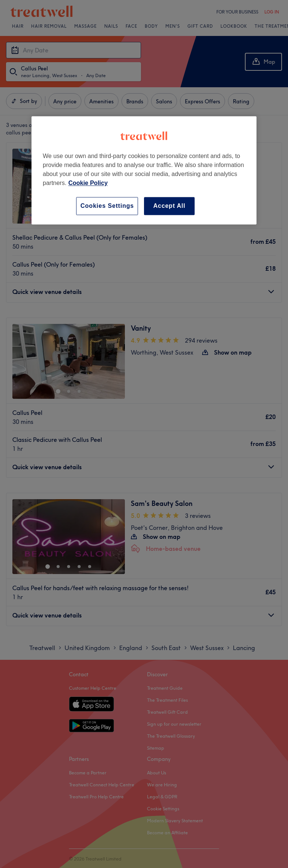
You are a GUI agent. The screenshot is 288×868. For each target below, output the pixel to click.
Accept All (169, 206)
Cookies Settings (107, 206)
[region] (144, 170)
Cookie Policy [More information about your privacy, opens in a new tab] (88, 183)
